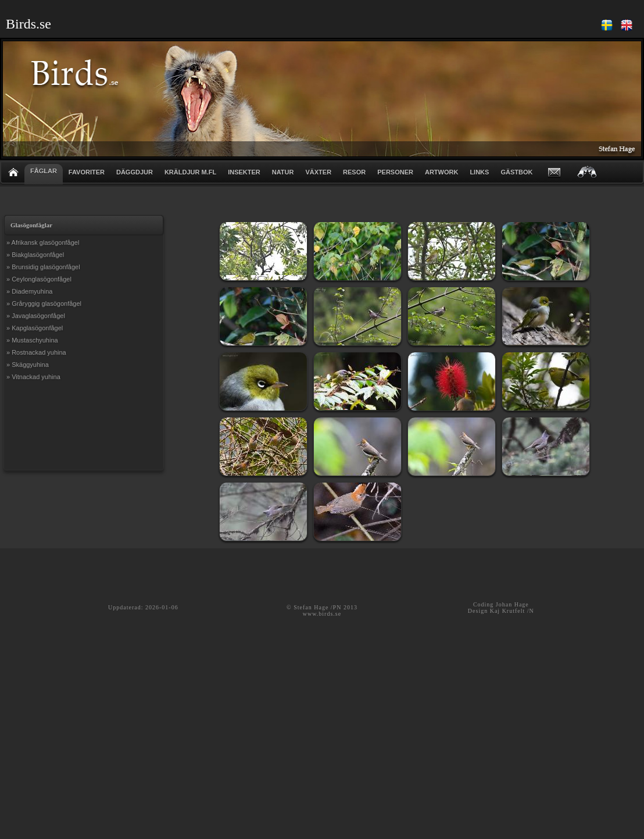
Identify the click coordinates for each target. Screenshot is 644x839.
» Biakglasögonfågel (35, 255)
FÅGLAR (44, 171)
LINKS (479, 172)
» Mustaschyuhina (32, 340)
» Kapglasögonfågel (35, 328)
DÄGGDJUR (135, 172)
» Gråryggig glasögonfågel (44, 304)
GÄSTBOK (516, 172)
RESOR (354, 172)
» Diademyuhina (30, 291)
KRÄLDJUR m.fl (190, 172)
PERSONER (395, 172)
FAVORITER (87, 172)
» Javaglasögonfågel (36, 316)
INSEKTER (244, 172)
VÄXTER (318, 172)
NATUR (283, 172)
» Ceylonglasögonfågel (39, 279)
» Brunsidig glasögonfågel (43, 267)
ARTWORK (441, 172)
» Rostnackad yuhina (36, 352)
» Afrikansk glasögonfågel (43, 242)
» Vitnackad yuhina (33, 377)
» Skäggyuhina (28, 365)
